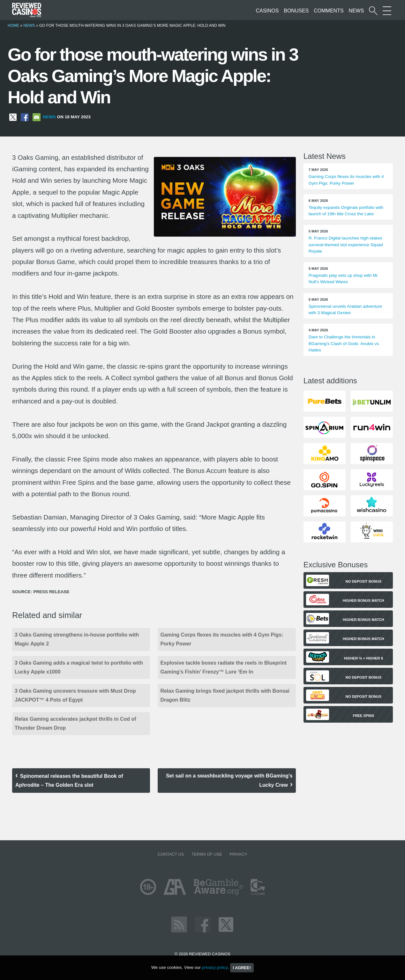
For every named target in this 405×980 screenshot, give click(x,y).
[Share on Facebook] (25, 117)
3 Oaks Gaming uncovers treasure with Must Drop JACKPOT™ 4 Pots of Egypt (75, 695)
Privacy (238, 854)
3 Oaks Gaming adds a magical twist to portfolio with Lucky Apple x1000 (79, 667)
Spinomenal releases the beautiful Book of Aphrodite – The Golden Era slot (69, 781)
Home (13, 26)
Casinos (267, 11)
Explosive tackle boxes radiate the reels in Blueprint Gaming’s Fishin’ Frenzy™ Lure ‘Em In (223, 667)
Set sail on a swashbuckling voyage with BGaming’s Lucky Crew (229, 780)
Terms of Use (207, 854)
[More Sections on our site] (387, 11)
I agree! (242, 968)
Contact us (171, 854)
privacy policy (215, 967)
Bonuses (296, 11)
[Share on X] (13, 117)
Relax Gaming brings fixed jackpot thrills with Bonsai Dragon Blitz (225, 695)
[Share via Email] (37, 117)
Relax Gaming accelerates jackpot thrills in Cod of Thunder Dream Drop (75, 723)
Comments (329, 11)
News (356, 11)
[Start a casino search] (373, 11)
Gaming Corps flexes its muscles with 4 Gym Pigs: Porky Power (222, 639)
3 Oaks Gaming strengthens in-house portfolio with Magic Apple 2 (77, 639)
